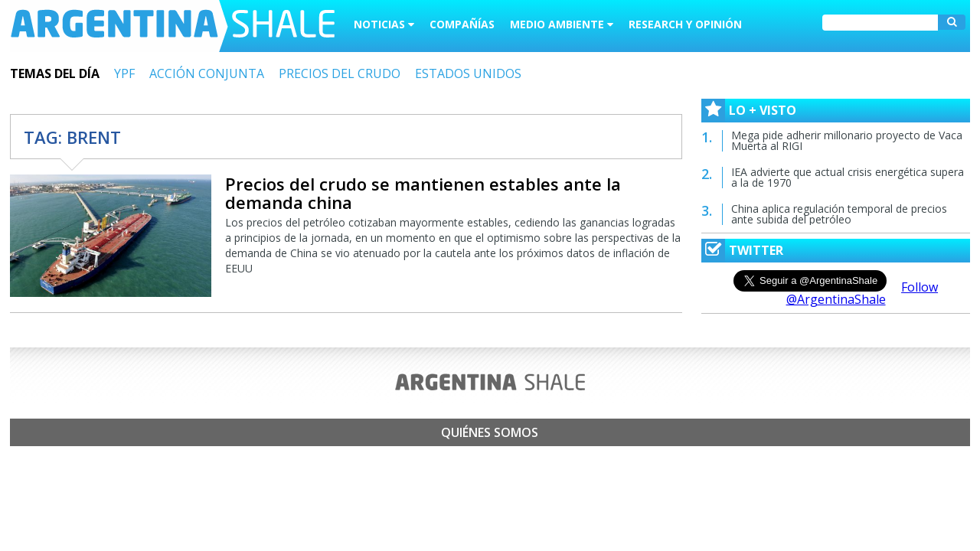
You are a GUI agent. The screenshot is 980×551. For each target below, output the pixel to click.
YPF (124, 73)
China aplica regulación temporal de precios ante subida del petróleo (839, 214)
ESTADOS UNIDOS (468, 73)
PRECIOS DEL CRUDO (340, 73)
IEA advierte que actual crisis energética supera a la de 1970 (848, 177)
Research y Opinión (685, 24)
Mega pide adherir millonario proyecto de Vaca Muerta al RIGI (847, 140)
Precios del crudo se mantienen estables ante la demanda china (423, 193)
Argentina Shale (173, 26)
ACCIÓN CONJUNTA (207, 73)
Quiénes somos (490, 432)
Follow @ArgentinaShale (862, 293)
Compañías (462, 24)
